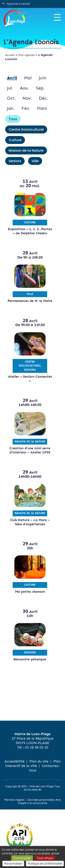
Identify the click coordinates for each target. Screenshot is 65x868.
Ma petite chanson (30, 592)
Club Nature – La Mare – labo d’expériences (30, 522)
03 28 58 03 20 (37, 747)
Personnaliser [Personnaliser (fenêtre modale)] (13, 864)
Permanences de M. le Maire (30, 301)
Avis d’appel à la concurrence (39, 802)
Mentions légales (14, 800)
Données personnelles (41, 800)
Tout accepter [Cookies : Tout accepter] (22, 858)
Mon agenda (26, 55)
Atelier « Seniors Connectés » (30, 379)
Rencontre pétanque (30, 659)
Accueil (10, 55)
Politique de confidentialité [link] (45, 864)
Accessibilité (14, 761)
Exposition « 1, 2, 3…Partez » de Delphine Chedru (30, 231)
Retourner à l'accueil (18, 4)
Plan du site (39, 761)
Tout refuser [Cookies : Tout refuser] (45, 858)
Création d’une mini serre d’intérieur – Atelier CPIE (30, 450)
